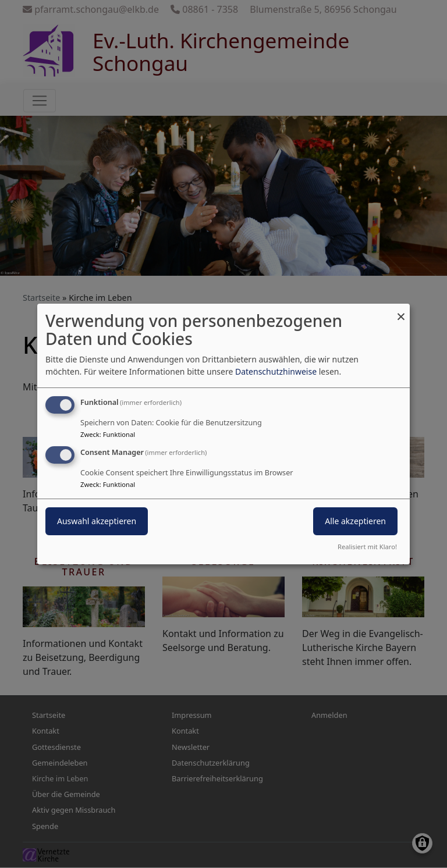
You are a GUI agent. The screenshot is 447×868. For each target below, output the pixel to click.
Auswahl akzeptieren (97, 521)
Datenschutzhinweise (276, 371)
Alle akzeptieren (355, 521)
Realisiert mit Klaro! (367, 547)
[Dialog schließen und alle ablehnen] (401, 311)
